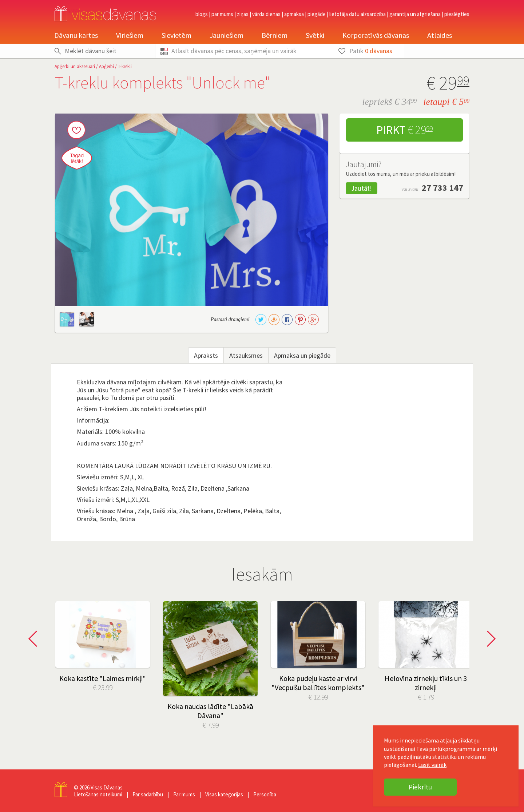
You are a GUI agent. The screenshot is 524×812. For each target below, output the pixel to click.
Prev (35, 639)
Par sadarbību (148, 794)
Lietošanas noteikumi (98, 794)
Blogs (202, 14)
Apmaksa (294, 14)
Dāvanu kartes (76, 35)
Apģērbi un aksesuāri (75, 66)
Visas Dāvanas (107, 787)
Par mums (222, 14)
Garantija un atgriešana (415, 14)
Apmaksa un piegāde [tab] (302, 355)
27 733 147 (442, 188)
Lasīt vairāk (432, 765)
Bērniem (275, 35)
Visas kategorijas (224, 794)
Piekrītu (420, 787)
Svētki (315, 35)
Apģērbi (106, 66)
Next (489, 639)
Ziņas (243, 14)
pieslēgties (457, 14)
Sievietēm (176, 35)
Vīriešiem (130, 35)
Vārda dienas (266, 14)
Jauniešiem (227, 35)
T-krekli (125, 66)
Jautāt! (362, 188)
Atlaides (440, 35)
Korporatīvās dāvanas (376, 35)
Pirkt (404, 130)
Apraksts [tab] (206, 355)
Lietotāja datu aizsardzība (358, 14)
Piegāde (317, 14)
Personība (265, 794)
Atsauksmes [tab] (246, 355)
